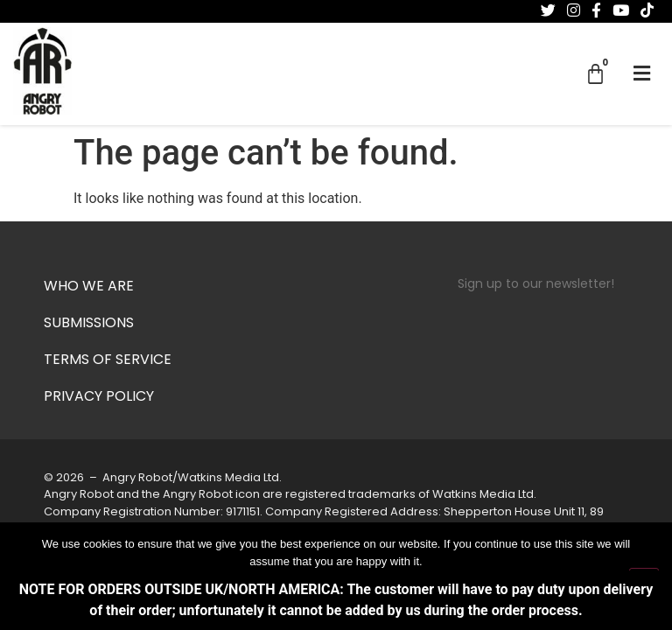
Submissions (89, 324)
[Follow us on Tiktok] (647, 10)
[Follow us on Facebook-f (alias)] (596, 10)
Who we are (89, 287)
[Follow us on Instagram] (574, 10)
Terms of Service (108, 360)
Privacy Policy (99, 397)
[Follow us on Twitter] (548, 10)
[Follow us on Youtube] (621, 10)
